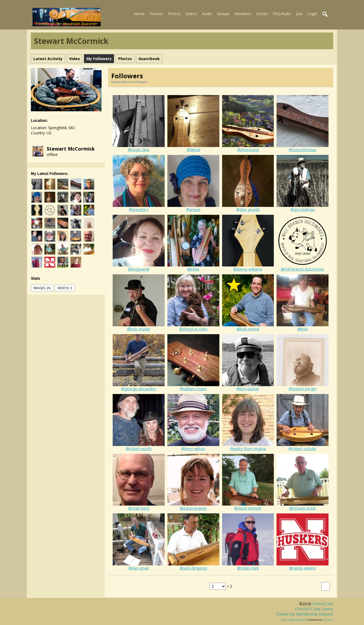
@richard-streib (303, 508)
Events (262, 14)
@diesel (193, 150)
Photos (174, 14)
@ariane (193, 209)
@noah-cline (139, 150)
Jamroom (328, 620)
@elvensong (248, 150)
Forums (156, 14)
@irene (193, 269)
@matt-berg (139, 508)
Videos (191, 14)
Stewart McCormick (71, 149)
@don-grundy (248, 209)
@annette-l (139, 209)
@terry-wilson (193, 449)
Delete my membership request (305, 614)
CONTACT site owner (314, 609)
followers (142, 82)
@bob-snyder (139, 329)
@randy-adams (303, 568)
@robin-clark (248, 568)
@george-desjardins (139, 389)
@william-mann (193, 389)
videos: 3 (65, 288)
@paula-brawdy (193, 508)
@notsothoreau (303, 150)
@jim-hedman (303, 209)
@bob (303, 329)
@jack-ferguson (193, 568)
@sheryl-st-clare (193, 329)
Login (312, 14)
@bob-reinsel (248, 329)
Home (139, 14)
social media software (294, 620)
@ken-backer (248, 389)
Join (299, 14)
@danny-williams (248, 269)
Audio (207, 14)
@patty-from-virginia (248, 449)
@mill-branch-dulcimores (303, 269)
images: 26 (42, 288)
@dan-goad (139, 568)
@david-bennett (248, 508)
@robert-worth (139, 449)
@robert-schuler (303, 449)
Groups (223, 14)
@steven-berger (303, 389)
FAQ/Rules (282, 14)
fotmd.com (323, 604)
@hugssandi (139, 269)
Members (243, 14)
